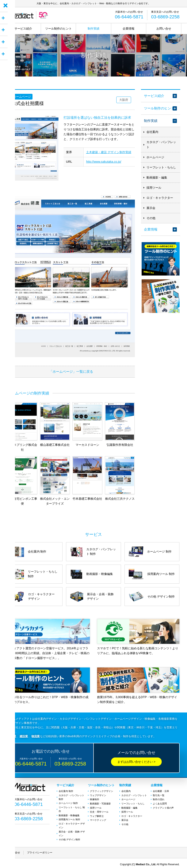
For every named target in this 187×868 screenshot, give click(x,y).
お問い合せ (164, 29)
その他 (151, 218)
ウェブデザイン (98, 795)
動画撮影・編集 (157, 177)
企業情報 (129, 29)
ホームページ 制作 (68, 802)
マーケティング (98, 818)
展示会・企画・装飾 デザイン (72, 831)
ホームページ (155, 157)
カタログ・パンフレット (161, 145)
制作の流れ (158, 799)
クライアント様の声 (163, 806)
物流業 (36, 736)
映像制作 (95, 799)
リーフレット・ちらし (161, 167)
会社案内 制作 (66, 791)
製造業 (12, 736)
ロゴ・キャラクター (160, 198)
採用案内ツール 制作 (69, 818)
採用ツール (154, 188)
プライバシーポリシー (40, 850)
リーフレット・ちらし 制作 (72, 808)
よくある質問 (160, 802)
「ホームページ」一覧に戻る (71, 371)
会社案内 (152, 132)
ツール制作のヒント (58, 29)
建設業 (24, 736)
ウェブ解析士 (97, 814)
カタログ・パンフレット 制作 (71, 797)
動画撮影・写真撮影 (100, 802)
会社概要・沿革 (161, 791)
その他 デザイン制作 (69, 837)
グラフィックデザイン (102, 791)
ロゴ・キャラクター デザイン (72, 823)
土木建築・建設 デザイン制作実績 (109, 152)
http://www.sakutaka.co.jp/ (104, 162)
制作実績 (93, 29)
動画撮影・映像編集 (69, 814)
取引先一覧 (158, 795)
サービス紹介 (23, 29)
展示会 (151, 208)
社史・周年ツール (99, 810)
